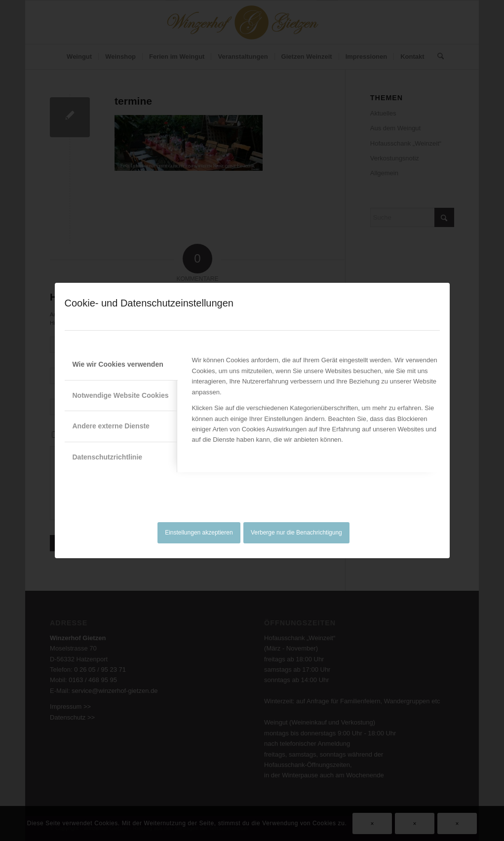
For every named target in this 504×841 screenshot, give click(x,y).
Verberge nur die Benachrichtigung (296, 533)
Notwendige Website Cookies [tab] (121, 395)
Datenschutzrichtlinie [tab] (108, 457)
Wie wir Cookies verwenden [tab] (118, 364)
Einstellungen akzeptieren (199, 533)
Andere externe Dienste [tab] (111, 426)
